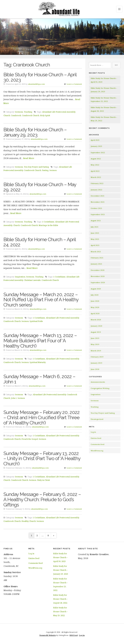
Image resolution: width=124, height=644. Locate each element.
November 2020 (98, 276)
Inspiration (20, 277)
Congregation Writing (100, 388)
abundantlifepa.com (36, 84)
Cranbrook (16, 115)
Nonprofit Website (48, 635)
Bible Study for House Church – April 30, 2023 (40, 77)
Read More (29, 158)
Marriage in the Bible (48, 225)
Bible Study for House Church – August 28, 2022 (60, 599)
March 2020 (96, 320)
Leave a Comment (74, 84)
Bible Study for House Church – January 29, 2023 (35, 132)
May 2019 (95, 344)
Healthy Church (29, 521)
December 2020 (98, 270)
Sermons (19, 112)
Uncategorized (97, 419)
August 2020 (96, 289)
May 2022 (95, 165)
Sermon (53, 170)
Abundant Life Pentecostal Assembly (59, 112)
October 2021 (96, 208)
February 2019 (97, 357)
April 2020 (95, 313)
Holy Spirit (45, 115)
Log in (93, 432)
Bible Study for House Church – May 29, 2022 (40, 187)
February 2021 (97, 258)
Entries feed (96, 438)
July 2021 (95, 227)
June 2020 (95, 301)
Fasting (45, 170)
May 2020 (95, 307)
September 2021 (98, 214)
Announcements (98, 382)
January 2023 (96, 146)
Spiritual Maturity (38, 362)
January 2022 (96, 190)
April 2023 (95, 140)
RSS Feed (74, 635)
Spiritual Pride (36, 321)
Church (7, 115)
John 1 (14, 398)
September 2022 (98, 152)
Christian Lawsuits (32, 280)
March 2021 (96, 252)
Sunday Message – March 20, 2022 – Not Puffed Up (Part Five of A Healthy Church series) (41, 300)
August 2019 (96, 332)
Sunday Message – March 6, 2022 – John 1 (39, 379)
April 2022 (95, 171)
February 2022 (97, 183)
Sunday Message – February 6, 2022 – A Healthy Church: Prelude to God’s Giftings (42, 499)
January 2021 (96, 264)
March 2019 (96, 351)
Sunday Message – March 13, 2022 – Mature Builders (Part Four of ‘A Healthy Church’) (40, 341)
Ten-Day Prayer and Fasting (36, 167)
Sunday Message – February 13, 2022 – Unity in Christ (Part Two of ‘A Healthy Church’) (42, 459)
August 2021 (96, 221)
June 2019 (95, 338)
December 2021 (98, 196)
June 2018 (95, 369)
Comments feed (97, 444)
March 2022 (96, 177)
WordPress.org (97, 451)
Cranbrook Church (31, 115)
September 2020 (98, 282)
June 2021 (95, 233)
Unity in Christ (43, 480)
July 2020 (95, 295)
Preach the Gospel (30, 439)
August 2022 (96, 159)
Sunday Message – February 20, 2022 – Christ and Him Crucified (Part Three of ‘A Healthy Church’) (42, 417)
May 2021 (95, 239)
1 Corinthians (48, 222)
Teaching (28, 112)
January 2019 (96, 363)
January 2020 (96, 326)
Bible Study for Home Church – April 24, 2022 (40, 242)
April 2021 (95, 245)
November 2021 (98, 202)
